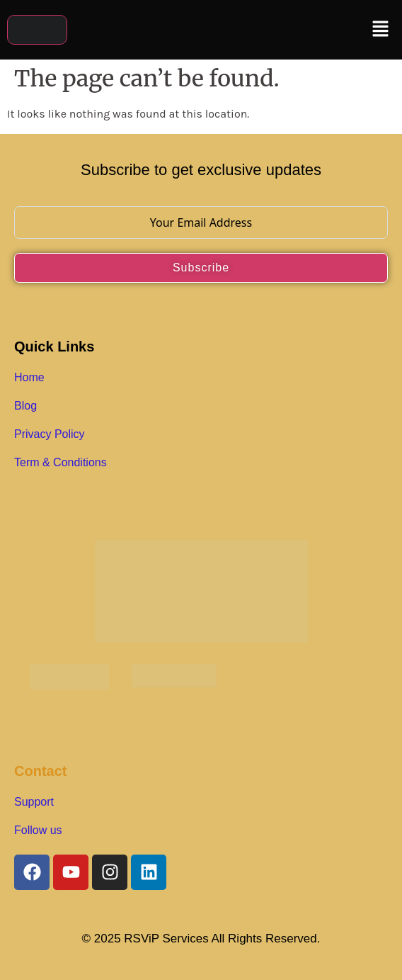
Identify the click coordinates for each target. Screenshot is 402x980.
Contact (40, 771)
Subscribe (201, 267)
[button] (381, 30)
